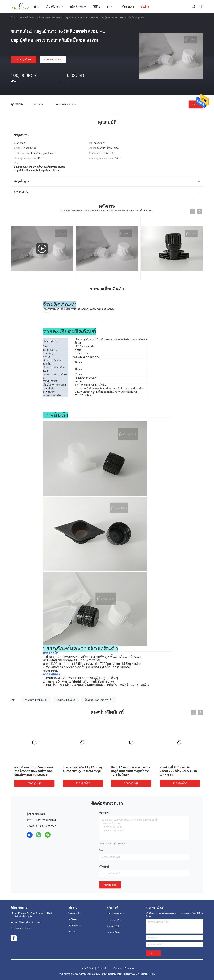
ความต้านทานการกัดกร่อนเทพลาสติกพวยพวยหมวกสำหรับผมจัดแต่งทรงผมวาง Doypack (34, 771)
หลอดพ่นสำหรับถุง (66, 700)
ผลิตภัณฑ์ (23, 17)
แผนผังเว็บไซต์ (87, 968)
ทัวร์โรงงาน (73, 919)
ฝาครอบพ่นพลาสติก (40, 17)
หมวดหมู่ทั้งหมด (114, 933)
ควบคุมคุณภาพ (75, 925)
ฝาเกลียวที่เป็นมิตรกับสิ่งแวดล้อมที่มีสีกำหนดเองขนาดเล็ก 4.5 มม (178, 771)
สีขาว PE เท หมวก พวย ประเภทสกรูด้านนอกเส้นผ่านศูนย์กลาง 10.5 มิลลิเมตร (131, 771)
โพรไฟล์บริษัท (74, 913)
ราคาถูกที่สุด (24, 59)
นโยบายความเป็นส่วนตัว (123, 968)
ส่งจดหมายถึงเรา (53, 59)
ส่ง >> (153, 953)
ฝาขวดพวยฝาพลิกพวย (36, 700)
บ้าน (13, 17)
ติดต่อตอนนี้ (110, 885)
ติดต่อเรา (72, 932)
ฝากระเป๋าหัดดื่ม (114, 926)
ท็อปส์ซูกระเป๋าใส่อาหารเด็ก (98, 700)
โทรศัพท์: (105, 867)
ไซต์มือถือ (103, 968)
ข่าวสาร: (105, 813)
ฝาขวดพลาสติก (113, 920)
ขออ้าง (196, 104)
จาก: (103, 850)
